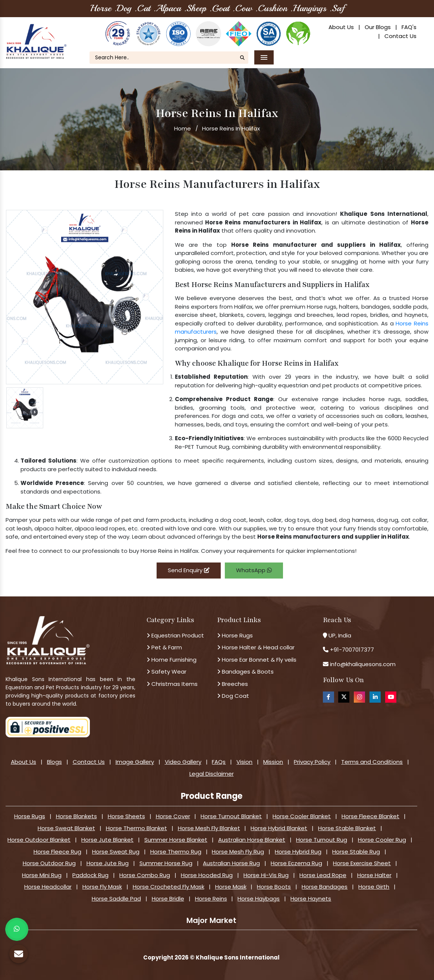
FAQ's (409, 27)
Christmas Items (172, 684)
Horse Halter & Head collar (256, 647)
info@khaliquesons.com (362, 664)
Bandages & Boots (245, 672)
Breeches (232, 684)
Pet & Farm (164, 647)
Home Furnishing (172, 660)
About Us (341, 27)
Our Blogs (378, 27)
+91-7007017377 (352, 650)
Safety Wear (166, 672)
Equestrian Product (175, 635)
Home (183, 128)
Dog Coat (233, 696)
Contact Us (400, 36)
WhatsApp (254, 570)
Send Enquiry (189, 570)
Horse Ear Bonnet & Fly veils (257, 660)
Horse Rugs (235, 635)
